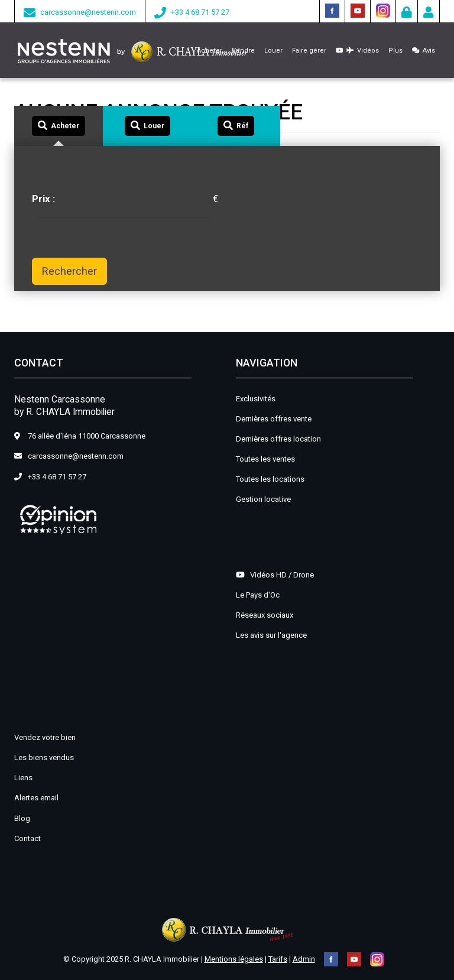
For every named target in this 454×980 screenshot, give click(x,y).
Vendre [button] (243, 51)
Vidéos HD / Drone (275, 575)
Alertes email (36, 798)
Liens (23, 778)
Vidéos (357, 51)
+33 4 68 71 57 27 (200, 12)
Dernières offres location (278, 439)
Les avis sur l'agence (271, 635)
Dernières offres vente (274, 419)
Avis (424, 51)
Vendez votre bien (45, 737)
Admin (304, 959)
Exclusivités (256, 399)
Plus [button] (395, 51)
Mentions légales (234, 959)
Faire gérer (309, 51)
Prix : (43, 199)
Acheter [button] (210, 51)
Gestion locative (263, 499)
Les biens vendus (44, 757)
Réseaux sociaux (265, 615)
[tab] (59, 126)
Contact (27, 838)
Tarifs (278, 959)
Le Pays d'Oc (258, 595)
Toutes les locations (270, 479)
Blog (22, 818)
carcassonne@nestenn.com (88, 12)
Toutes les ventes (265, 459)
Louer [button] (273, 51)
